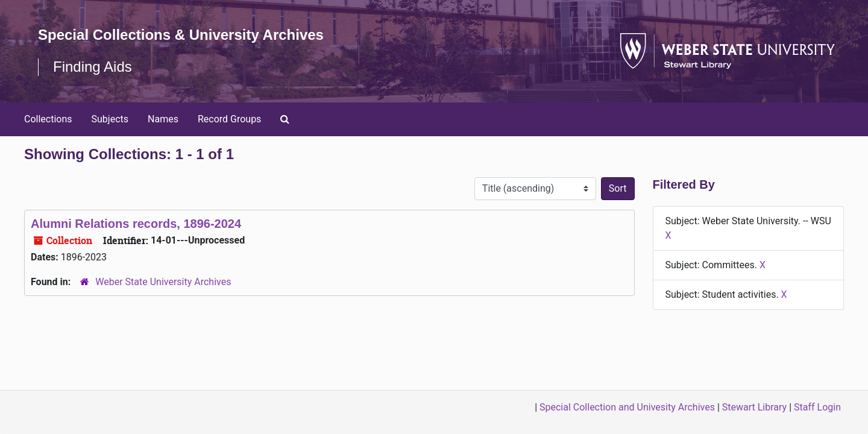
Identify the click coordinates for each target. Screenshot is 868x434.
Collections (48, 119)
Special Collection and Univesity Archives (627, 407)
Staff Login (817, 407)
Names (163, 119)
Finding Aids (93, 67)
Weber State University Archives (163, 282)
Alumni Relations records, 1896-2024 (136, 224)
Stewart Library (754, 407)
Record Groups (229, 119)
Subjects (110, 119)
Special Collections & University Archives (181, 35)
